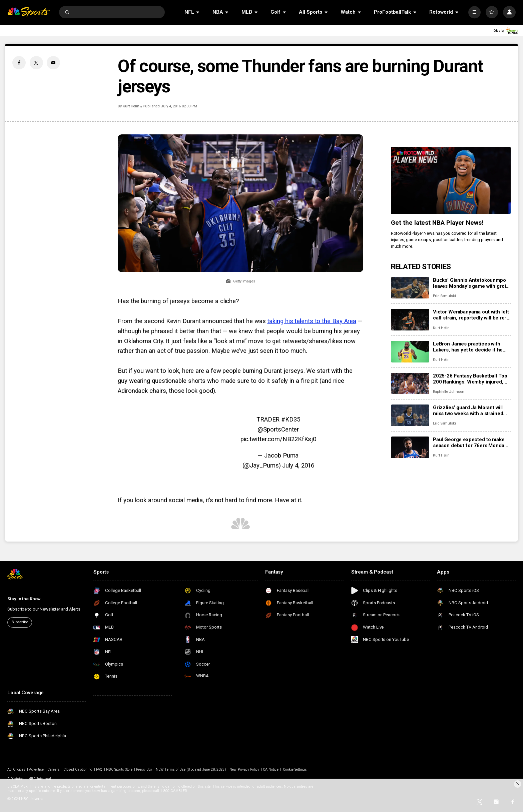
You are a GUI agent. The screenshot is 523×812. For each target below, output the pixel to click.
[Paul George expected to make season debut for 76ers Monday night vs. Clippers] (410, 447)
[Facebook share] (19, 63)
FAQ (99, 769)
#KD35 (291, 420)
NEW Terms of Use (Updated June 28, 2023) (191, 769)
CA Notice (271, 769)
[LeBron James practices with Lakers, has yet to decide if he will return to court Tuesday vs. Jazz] (410, 352)
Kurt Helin (131, 106)
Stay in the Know (24, 599)
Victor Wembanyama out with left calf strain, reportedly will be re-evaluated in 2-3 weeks (471, 315)
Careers (54, 769)
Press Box (144, 769)
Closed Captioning (78, 769)
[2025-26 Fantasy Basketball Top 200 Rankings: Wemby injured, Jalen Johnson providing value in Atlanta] (410, 384)
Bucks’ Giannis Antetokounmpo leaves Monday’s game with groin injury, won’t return (471, 283)
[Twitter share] (36, 63)
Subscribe (20, 622)
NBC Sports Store (119, 769)
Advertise (36, 769)
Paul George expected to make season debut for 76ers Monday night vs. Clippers (470, 443)
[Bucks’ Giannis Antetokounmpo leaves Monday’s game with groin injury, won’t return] (410, 288)
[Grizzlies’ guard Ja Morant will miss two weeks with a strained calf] (410, 415)
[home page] (29, 12)
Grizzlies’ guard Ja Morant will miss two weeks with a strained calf (468, 411)
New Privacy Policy (244, 769)
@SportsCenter (278, 430)
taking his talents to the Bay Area (312, 321)
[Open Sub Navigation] (198, 12)
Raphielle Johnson (449, 392)
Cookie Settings (295, 769)
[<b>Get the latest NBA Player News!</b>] (451, 180)
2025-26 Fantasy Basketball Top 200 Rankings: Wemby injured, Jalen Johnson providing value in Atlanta (471, 379)
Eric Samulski (444, 296)
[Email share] (53, 63)
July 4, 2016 (298, 466)
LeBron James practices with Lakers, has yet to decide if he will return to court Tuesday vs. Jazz (468, 347)
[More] (474, 12)
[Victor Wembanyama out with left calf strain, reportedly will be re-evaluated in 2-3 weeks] (410, 320)
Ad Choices (16, 769)
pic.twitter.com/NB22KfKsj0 (279, 439)
